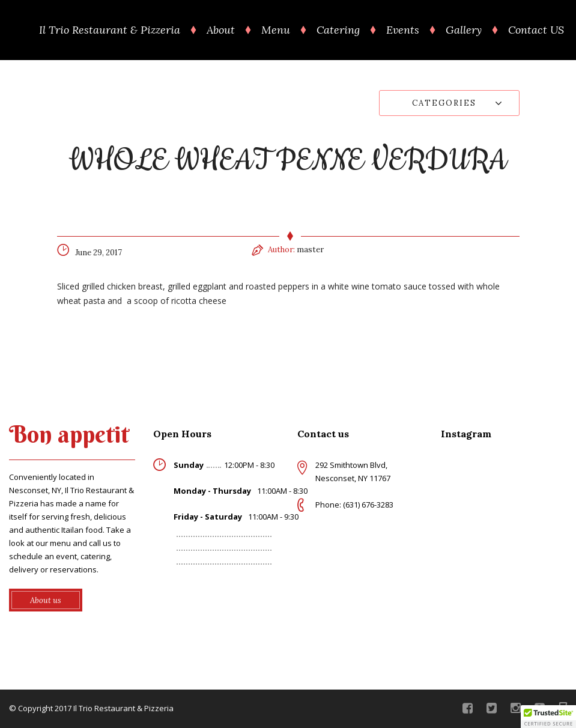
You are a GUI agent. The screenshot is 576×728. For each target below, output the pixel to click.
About (221, 30)
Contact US (536, 30)
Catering (338, 30)
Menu (276, 30)
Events (403, 30)
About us (46, 600)
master (310, 250)
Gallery (464, 30)
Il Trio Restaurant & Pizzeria (110, 30)
